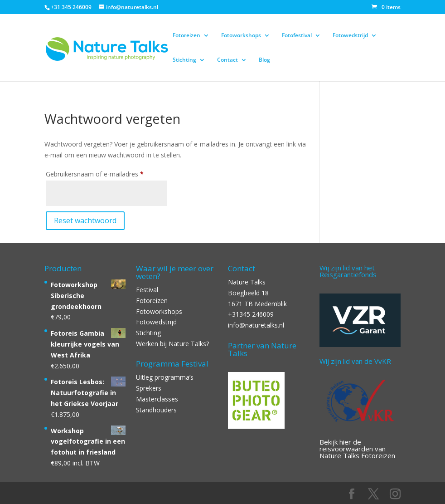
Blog (264, 60)
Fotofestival (297, 36)
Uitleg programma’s (165, 377)
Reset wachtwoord (85, 220)
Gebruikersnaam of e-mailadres (106, 173)
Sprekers (149, 388)
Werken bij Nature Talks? (172, 344)
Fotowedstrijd (350, 36)
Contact (227, 60)
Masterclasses (157, 399)
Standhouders (156, 410)
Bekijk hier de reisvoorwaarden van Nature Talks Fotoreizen (357, 449)
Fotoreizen (186, 36)
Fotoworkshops (241, 36)
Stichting (184, 60)
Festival (147, 290)
